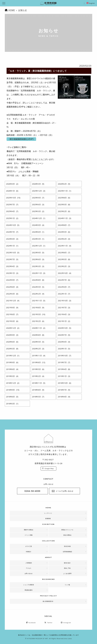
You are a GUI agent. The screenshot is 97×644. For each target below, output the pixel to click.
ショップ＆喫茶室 (29, 585)
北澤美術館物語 (67, 552)
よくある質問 (67, 573)
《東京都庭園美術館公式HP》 (21, 139)
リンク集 (67, 585)
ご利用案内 (29, 563)
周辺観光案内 (29, 590)
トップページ (48, 513)
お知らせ (23, 10)
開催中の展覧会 (29, 530)
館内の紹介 (67, 563)
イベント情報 (29, 535)
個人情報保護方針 (48, 601)
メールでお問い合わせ (65, 491)
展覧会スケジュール (67, 530)
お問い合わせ (29, 573)
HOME (12, 10)
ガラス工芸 (29, 546)
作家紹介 (29, 552)
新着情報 (48, 518)
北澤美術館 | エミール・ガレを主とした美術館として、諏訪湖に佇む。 (48, 3)
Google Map (49, 468)
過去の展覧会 (67, 535)
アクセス (29, 568)
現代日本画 (67, 546)
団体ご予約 (67, 568)
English (91, 3)
